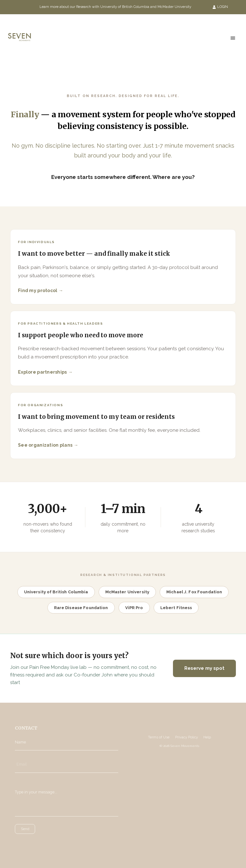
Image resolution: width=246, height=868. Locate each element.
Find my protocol (38, 290)
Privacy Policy (187, 737)
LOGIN (220, 7)
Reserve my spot (204, 668)
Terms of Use (159, 737)
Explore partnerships (43, 372)
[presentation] (43, 843)
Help (207, 737)
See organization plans (45, 445)
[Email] (67, 764)
